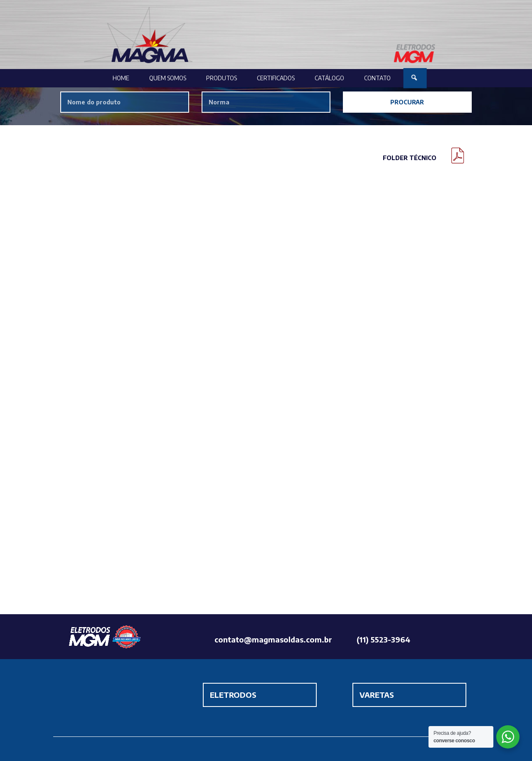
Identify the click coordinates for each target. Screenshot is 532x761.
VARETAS (377, 695)
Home (121, 78)
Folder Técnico (410, 158)
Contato (377, 78)
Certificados (276, 78)
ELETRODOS (233, 695)
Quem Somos (168, 78)
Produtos (222, 78)
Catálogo (329, 78)
